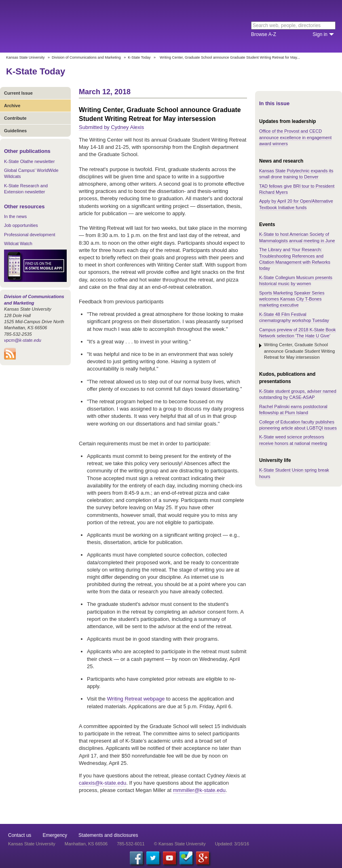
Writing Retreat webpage (136, 699)
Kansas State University (74, 26)
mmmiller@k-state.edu (199, 790)
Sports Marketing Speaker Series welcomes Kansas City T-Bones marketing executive (292, 299)
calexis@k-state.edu (102, 783)
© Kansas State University (180, 844)
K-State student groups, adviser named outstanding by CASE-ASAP (298, 394)
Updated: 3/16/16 (232, 844)
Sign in (320, 34)
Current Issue (18, 93)
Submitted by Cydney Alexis (111, 127)
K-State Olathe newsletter (29, 161)
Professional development (30, 235)
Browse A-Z (264, 34)
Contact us (20, 835)
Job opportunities (21, 225)
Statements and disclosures (108, 835)
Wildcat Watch (18, 243)
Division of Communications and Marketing (86, 57)
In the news (15, 216)
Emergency (55, 835)
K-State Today (139, 57)
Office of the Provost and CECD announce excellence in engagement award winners (295, 137)
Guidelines (15, 131)
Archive (12, 106)
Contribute (15, 118)
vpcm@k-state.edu (23, 340)
